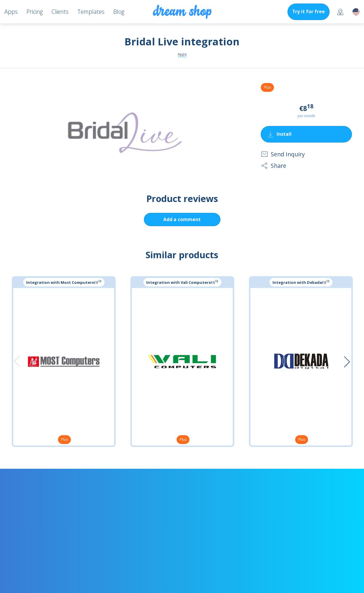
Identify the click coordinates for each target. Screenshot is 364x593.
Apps (182, 54)
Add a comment (182, 219)
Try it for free (309, 11)
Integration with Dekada (297, 282)
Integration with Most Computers (60, 282)
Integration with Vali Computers (178, 282)
